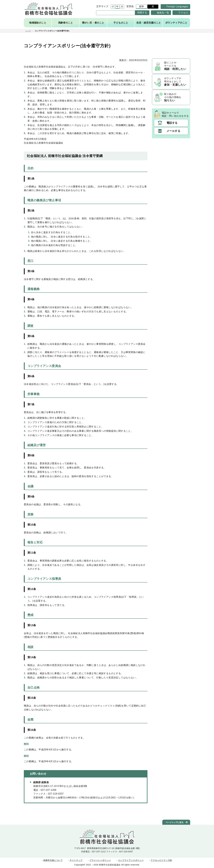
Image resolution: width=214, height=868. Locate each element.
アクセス (183, 13)
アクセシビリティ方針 (161, 860)
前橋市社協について (53, 860)
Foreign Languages (177, 6)
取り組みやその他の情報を (176, 98)
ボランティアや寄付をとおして (176, 82)
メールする (173, 131)
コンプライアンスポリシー (131, 860)
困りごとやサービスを (176, 66)
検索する (142, 12)
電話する (172, 123)
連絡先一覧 (163, 13)
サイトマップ (76, 860)
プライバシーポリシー (100, 860)
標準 (141, 7)
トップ (28, 31)
